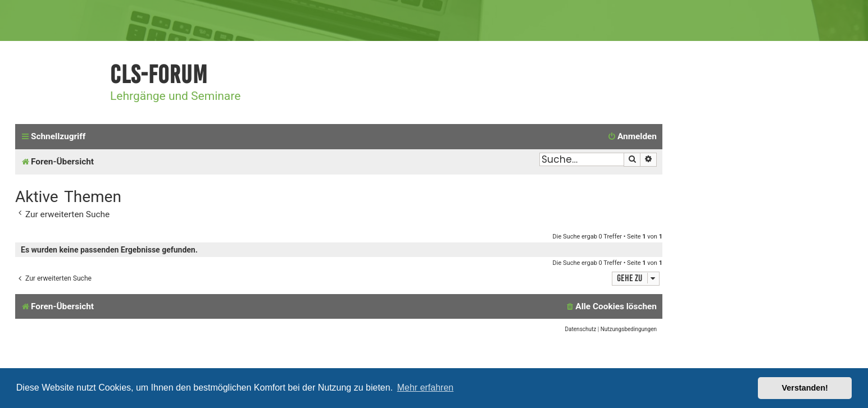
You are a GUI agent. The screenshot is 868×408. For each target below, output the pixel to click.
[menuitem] (632, 137)
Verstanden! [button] (805, 388)
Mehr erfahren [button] (426, 388)
